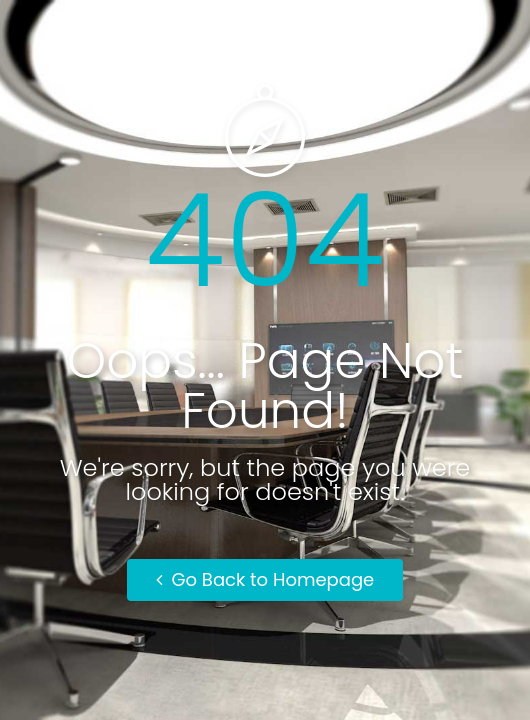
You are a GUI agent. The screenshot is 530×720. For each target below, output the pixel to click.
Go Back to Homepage (265, 579)
